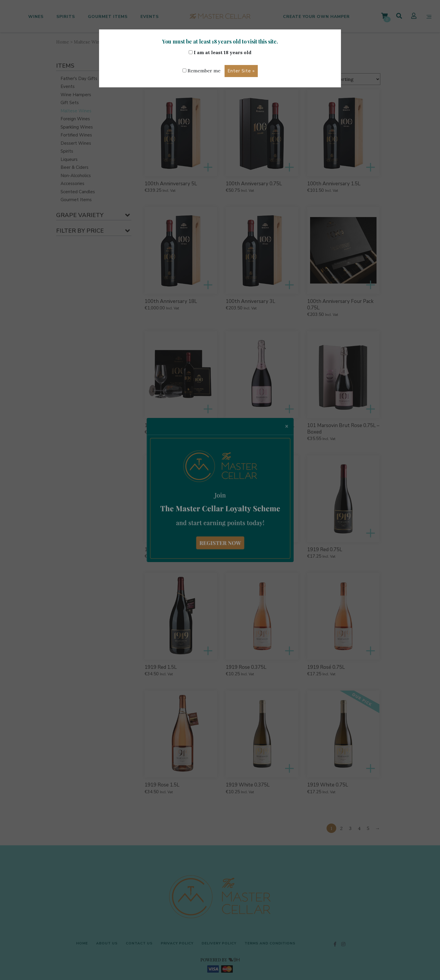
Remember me (201, 71)
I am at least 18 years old (220, 52)
